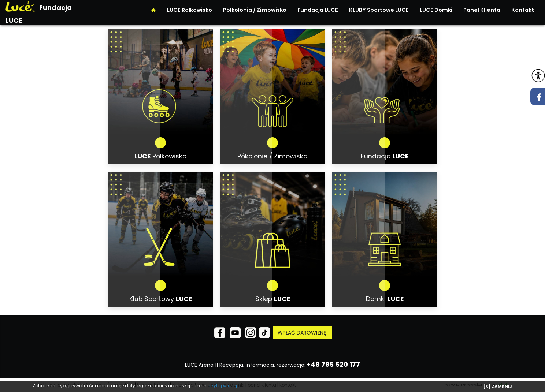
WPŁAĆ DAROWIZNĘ (303, 333)
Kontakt (523, 10)
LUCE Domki (436, 10)
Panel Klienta (482, 10)
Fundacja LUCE (318, 10)
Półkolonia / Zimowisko (255, 10)
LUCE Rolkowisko (190, 10)
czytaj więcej (223, 386)
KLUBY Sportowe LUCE (379, 10)
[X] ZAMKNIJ (498, 386)
